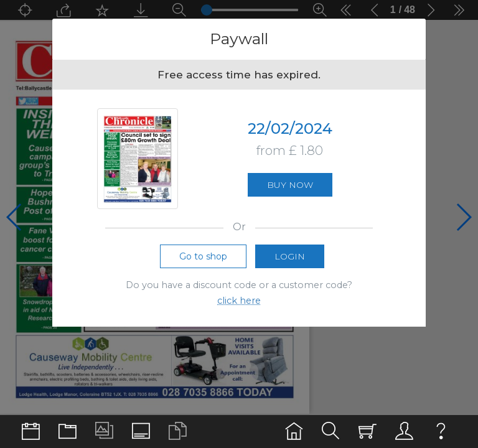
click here (239, 301)
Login (290, 256)
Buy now (290, 185)
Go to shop (203, 256)
